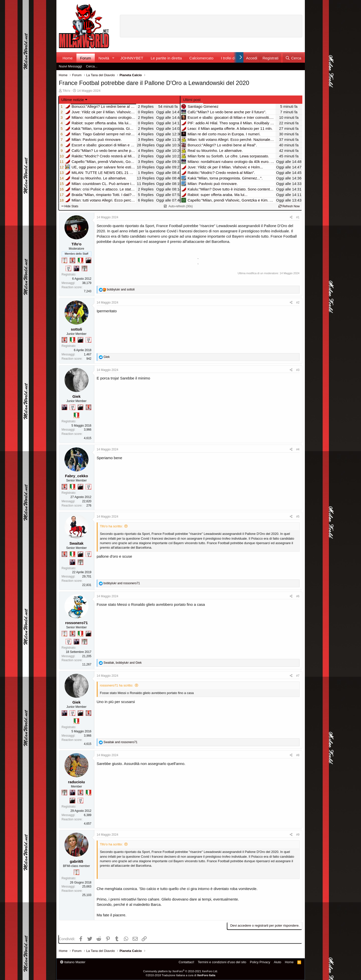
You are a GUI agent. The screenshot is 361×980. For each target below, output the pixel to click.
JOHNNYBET (132, 58)
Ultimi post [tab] (192, 100)
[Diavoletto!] (72, 260)
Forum (86, 58)
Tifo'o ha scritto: (111, 526)
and (121, 289)
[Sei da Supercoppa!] (84, 268)
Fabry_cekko (76, 476)
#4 (298, 449)
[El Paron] (88, 260)
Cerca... (92, 66)
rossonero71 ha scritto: (117, 685)
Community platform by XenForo (180, 971)
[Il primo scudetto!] (80, 260)
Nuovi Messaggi (71, 66)
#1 (298, 217)
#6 (298, 596)
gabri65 (76, 861)
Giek (77, 396)
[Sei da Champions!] (68, 268)
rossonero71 (76, 623)
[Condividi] (291, 217)
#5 (298, 517)
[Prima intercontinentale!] (64, 260)
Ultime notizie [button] (73, 100)
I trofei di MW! (233, 58)
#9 (298, 835)
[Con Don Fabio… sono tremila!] (76, 268)
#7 (298, 676)
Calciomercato (201, 58)
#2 (298, 303)
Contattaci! (186, 962)
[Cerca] (293, 58)
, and (123, 663)
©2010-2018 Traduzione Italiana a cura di (180, 975)
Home (68, 58)
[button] (113, 58)
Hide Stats (70, 206)
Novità (104, 58)
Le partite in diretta (166, 58)
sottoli (77, 329)
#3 (298, 370)
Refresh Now (289, 206)
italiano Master (73, 962)
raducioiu (76, 782)
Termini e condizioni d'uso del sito (222, 962)
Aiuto (278, 962)
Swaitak (76, 543)
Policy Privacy (260, 962)
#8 (298, 755)
